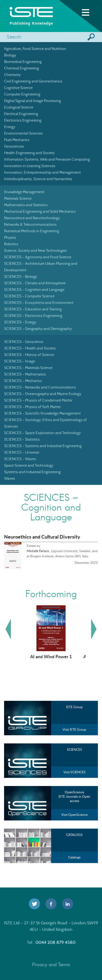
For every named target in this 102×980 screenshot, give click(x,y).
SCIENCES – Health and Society (30, 348)
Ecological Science (19, 107)
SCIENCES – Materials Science (28, 368)
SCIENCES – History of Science (29, 355)
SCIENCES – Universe (22, 452)
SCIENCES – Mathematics (25, 374)
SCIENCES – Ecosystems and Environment (39, 303)
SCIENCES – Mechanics (23, 381)
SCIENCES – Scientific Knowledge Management (42, 413)
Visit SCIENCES (75, 772)
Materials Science (18, 198)
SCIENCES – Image (20, 361)
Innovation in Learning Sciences (30, 166)
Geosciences (14, 146)
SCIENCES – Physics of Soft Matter (32, 407)
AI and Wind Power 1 (51, 656)
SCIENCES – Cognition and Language (34, 289)
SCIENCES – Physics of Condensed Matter (38, 400)
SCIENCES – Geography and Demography (38, 329)
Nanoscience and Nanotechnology (32, 218)
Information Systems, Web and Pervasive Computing (47, 159)
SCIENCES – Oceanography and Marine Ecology (43, 394)
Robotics (11, 244)
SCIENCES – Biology (21, 276)
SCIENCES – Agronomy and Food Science (38, 257)
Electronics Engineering (23, 120)
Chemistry (12, 75)
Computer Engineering (22, 94)
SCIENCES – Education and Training (33, 309)
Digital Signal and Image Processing (33, 101)
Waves (10, 478)
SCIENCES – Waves (20, 459)
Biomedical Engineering (23, 62)
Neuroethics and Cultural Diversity (42, 537)
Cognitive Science (18, 88)
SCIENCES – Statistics (22, 439)
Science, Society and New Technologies (35, 250)
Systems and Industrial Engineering (32, 472)
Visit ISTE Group (74, 729)
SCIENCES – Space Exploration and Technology (42, 433)
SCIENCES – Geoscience (24, 342)
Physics (10, 237)
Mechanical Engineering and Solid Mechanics (40, 211)
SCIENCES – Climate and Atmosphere (35, 283)
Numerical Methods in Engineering (32, 231)
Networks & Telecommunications (30, 224)
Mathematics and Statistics (26, 205)
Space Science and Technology (29, 465)
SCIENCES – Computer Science (29, 296)
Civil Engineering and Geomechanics (33, 81)
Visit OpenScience (74, 815)
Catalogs (74, 857)
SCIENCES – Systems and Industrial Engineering (43, 446)
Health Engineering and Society (29, 153)
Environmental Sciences (23, 133)
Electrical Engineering (21, 114)
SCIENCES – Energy (20, 322)
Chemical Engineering (21, 68)
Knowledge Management (24, 192)
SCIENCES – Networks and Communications (40, 387)
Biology (10, 55)
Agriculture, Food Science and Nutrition (35, 49)
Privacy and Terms (51, 964)
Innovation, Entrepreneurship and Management (42, 172)
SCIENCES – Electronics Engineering (33, 316)
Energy (10, 127)
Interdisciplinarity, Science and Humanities (38, 179)
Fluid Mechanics (17, 140)
